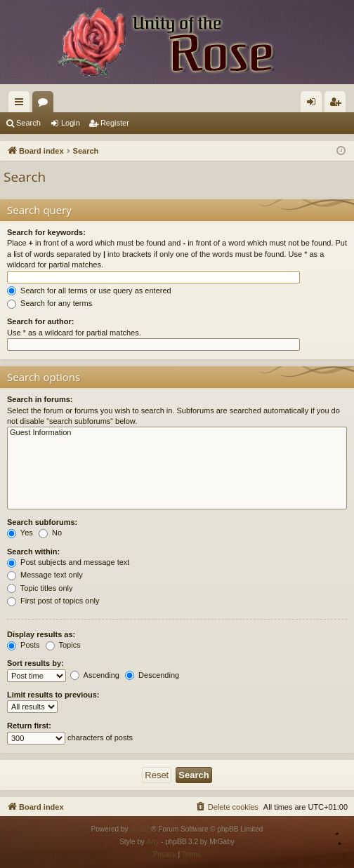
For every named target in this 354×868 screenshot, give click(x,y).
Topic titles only (40, 588)
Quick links (22, 105)
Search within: (33, 552)
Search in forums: (40, 399)
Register (115, 123)
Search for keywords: (46, 232)
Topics (63, 645)
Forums (46, 105)
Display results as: (41, 634)
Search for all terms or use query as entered (89, 291)
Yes (20, 533)
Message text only (45, 575)
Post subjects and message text (68, 562)
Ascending (95, 675)
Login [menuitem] (314, 105)
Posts (24, 645)
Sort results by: (35, 663)
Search (28, 123)
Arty (153, 842)
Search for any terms (50, 303)
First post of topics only (53, 601)
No (50, 533)
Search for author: (40, 321)
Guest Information (177, 433)
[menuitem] (227, 807)
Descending (152, 675)
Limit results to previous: (53, 695)
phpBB (140, 829)
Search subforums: (42, 522)
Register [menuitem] (338, 105)
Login (71, 123)
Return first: (29, 726)
